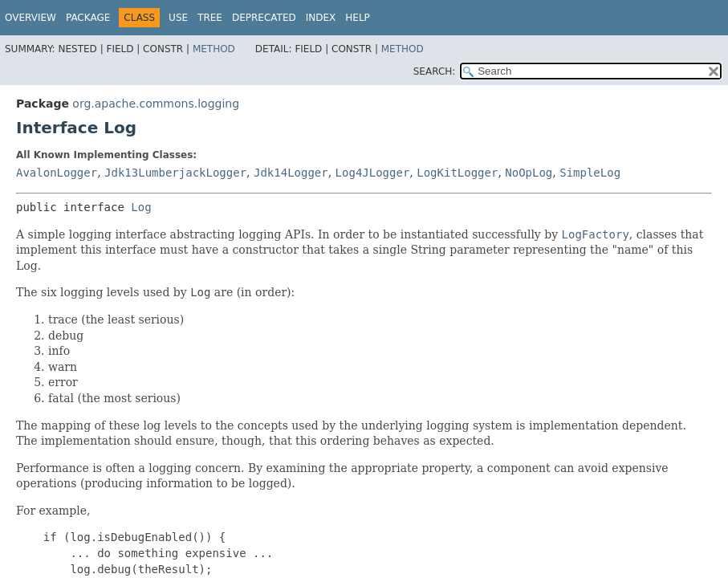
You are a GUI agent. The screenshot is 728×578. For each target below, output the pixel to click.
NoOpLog (529, 173)
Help (358, 18)
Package (88, 18)
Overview (31, 18)
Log (141, 207)
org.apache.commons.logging (156, 104)
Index (321, 18)
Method (214, 49)
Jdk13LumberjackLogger (175, 173)
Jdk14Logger (291, 173)
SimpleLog (590, 173)
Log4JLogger (373, 173)
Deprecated (264, 18)
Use (178, 18)
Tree (210, 18)
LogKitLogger (457, 173)
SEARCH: (435, 71)
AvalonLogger (57, 173)
